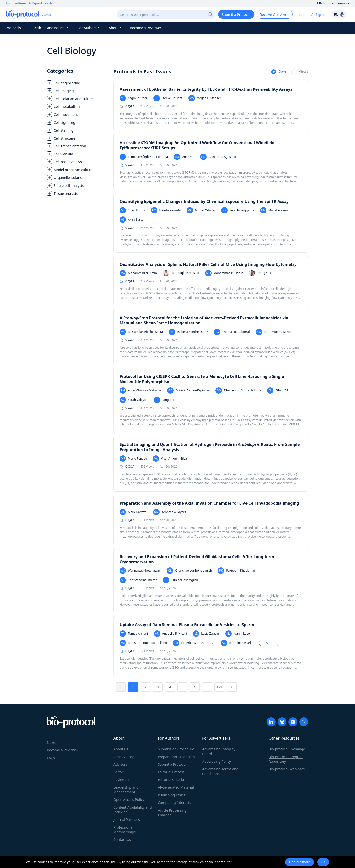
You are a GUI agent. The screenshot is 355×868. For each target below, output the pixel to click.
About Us (121, 749)
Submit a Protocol (172, 764)
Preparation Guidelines (176, 757)
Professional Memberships (124, 830)
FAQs (51, 758)
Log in (304, 14)
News (51, 742)
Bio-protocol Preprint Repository (286, 759)
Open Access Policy (129, 800)
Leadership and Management (126, 790)
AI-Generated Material (176, 787)
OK (323, 862)
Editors (119, 772)
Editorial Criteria (171, 780)
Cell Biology (72, 51)
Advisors (120, 764)
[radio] (279, 72)
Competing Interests (174, 803)
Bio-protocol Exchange (287, 749)
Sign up (321, 14)
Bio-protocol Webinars (287, 769)
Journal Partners (127, 820)
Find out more (300, 862)
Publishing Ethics (171, 795)
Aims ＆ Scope (125, 757)
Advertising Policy (216, 761)
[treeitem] (78, 83)
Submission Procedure (176, 749)
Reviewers (122, 780)
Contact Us (122, 840)
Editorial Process (171, 772)
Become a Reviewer (146, 28)
